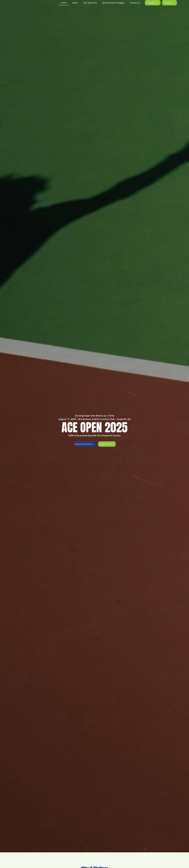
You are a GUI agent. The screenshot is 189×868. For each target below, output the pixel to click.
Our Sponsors (90, 6)
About (75, 6)
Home (64, 6)
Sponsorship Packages (113, 6)
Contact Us (135, 6)
